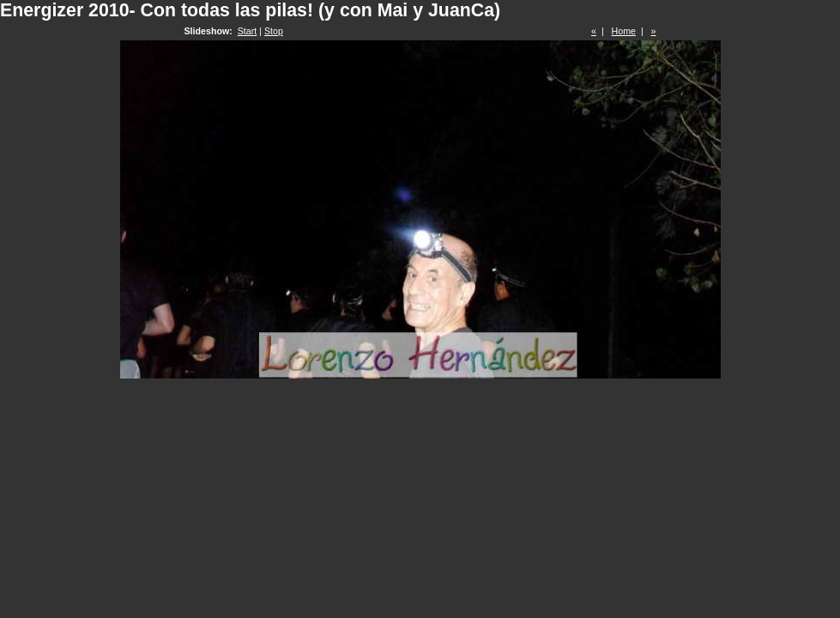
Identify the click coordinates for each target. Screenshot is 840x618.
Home (624, 31)
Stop (274, 31)
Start (248, 31)
